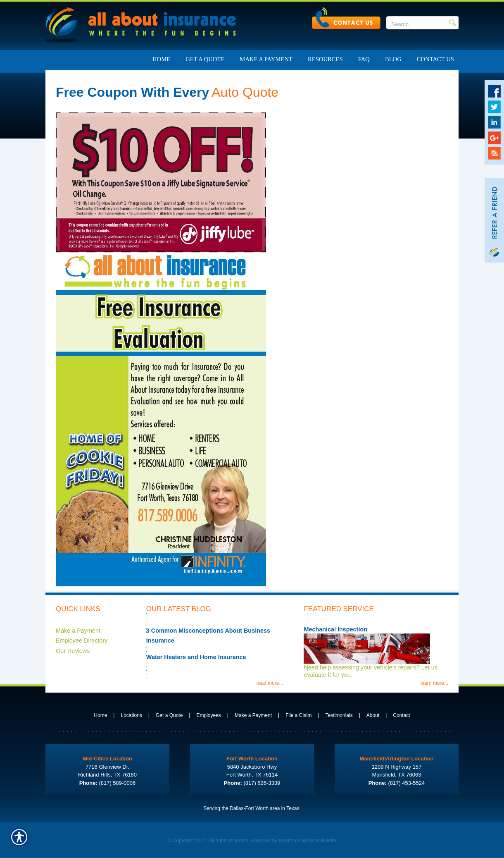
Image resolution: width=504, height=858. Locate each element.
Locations (131, 715)
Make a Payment (78, 631)
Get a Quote (169, 715)
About (373, 715)
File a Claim (298, 715)
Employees (208, 715)
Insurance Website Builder (308, 841)
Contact (401, 715)
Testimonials (339, 715)
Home (100, 715)
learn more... (434, 683)
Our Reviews (73, 651)
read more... (270, 683)
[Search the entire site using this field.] (417, 24)
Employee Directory (82, 641)
